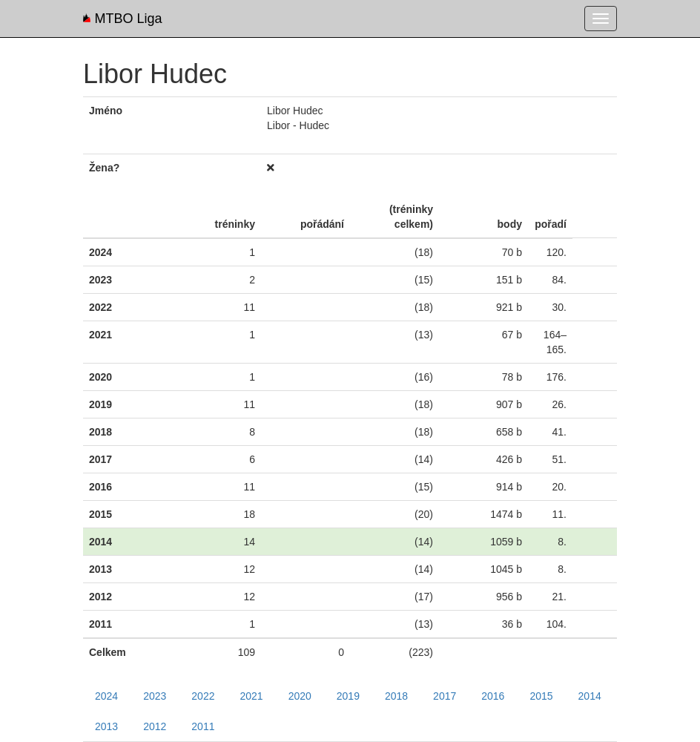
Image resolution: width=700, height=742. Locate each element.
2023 (155, 696)
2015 (541, 696)
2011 (203, 726)
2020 (300, 696)
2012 (155, 726)
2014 (590, 696)
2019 (348, 696)
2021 (251, 696)
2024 (106, 696)
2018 (396, 696)
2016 (493, 696)
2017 (445, 696)
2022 (203, 696)
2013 (106, 726)
